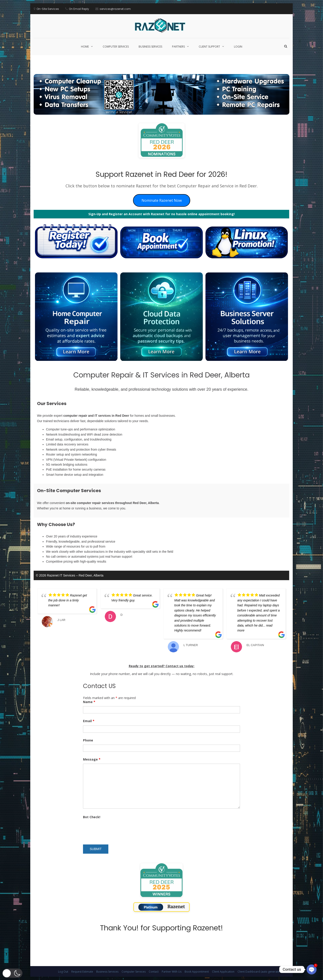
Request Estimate (82, 972)
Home (85, 47)
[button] (12, 973)
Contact (154, 972)
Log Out (63, 972)
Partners (178, 47)
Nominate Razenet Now (162, 200)
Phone (88, 740)
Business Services (150, 47)
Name (89, 702)
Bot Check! (92, 817)
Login (238, 47)
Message (92, 759)
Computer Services (116, 47)
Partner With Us (172, 972)
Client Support (209, 47)
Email (89, 721)
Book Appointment (197, 972)
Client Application (223, 972)
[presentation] (117, 830)
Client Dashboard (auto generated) (260, 972)
